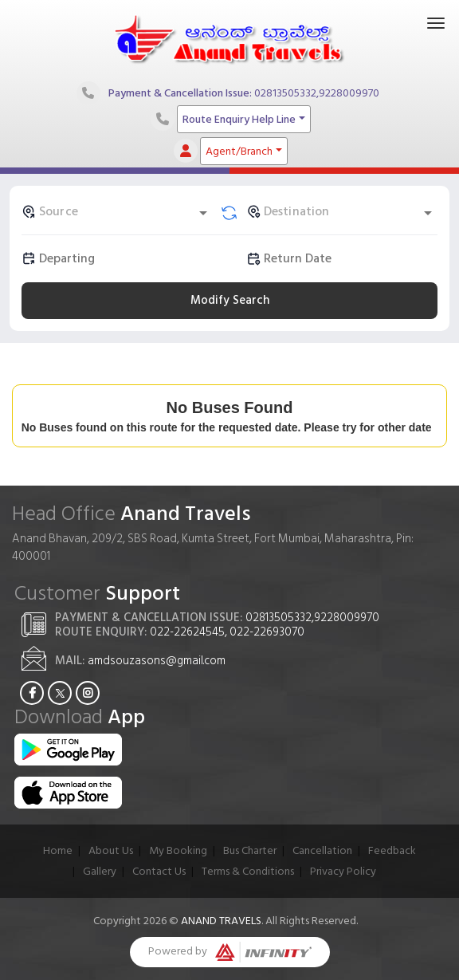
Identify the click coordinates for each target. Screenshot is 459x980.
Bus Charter (250, 850)
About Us (111, 850)
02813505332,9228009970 (317, 92)
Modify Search (230, 300)
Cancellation (322, 850)
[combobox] (117, 211)
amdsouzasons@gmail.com (157, 661)
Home (58, 850)
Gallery (100, 871)
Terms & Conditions (248, 871)
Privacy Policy (343, 871)
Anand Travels (221, 921)
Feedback (392, 850)
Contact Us (159, 871)
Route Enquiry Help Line (239, 119)
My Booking (178, 850)
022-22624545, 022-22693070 (227, 632)
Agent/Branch (239, 151)
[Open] (203, 213)
